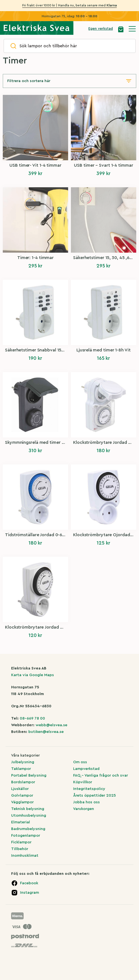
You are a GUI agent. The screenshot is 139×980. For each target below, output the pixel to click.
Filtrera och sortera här (29, 81)
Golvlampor (22, 796)
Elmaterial (21, 822)
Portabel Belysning (29, 775)
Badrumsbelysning (28, 829)
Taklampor (21, 769)
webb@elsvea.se (51, 725)
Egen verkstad (101, 29)
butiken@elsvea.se (46, 732)
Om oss (80, 762)
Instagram (29, 893)
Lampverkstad (86, 769)
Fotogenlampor (26, 836)
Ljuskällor (20, 789)
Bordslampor (23, 782)
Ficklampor (21, 842)
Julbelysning (23, 762)
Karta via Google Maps (33, 675)
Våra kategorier (25, 755)
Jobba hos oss (86, 802)
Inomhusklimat (25, 856)
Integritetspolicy (89, 789)
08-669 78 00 (32, 718)
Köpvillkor (83, 782)
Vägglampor (22, 802)
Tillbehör (20, 849)
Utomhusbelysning (29, 816)
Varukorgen (84, 809)
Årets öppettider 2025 (95, 796)
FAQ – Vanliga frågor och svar (100, 775)
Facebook (29, 883)
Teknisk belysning (28, 809)
